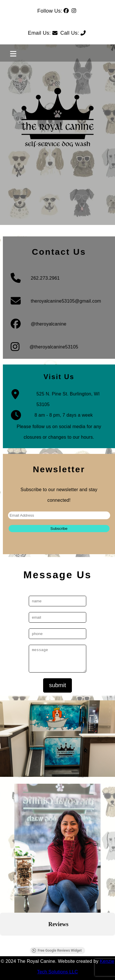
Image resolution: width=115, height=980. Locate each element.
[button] (5, 941)
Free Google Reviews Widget (57, 950)
